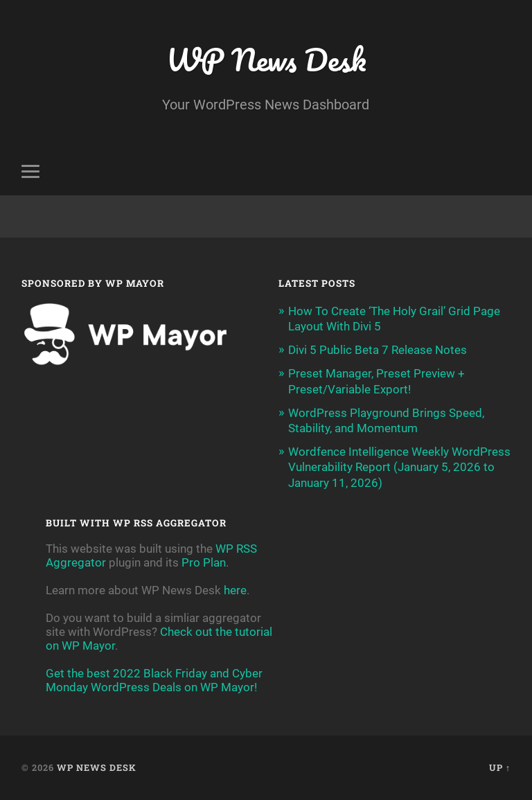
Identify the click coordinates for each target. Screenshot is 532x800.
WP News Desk (266, 59)
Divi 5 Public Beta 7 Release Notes (378, 350)
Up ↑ (500, 767)
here (235, 590)
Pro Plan (204, 562)
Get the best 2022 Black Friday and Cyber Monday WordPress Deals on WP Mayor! (154, 680)
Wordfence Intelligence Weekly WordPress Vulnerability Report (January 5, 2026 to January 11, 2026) (399, 467)
